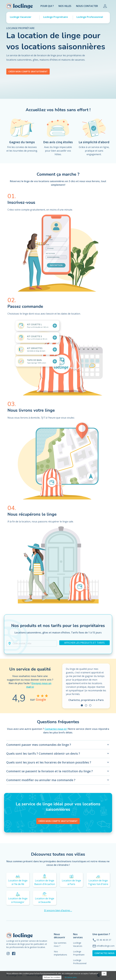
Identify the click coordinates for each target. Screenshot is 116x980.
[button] (32, 643)
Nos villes (65, 6)
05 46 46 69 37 (104, 940)
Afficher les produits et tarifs (84, 643)
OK (104, 973)
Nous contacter (87, 6)
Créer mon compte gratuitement (28, 71)
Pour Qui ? (47, 6)
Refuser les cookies (52, 977)
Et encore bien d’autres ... (58, 910)
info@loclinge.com (106, 946)
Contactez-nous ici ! (56, 729)
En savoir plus (71, 977)
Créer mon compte (58, 821)
